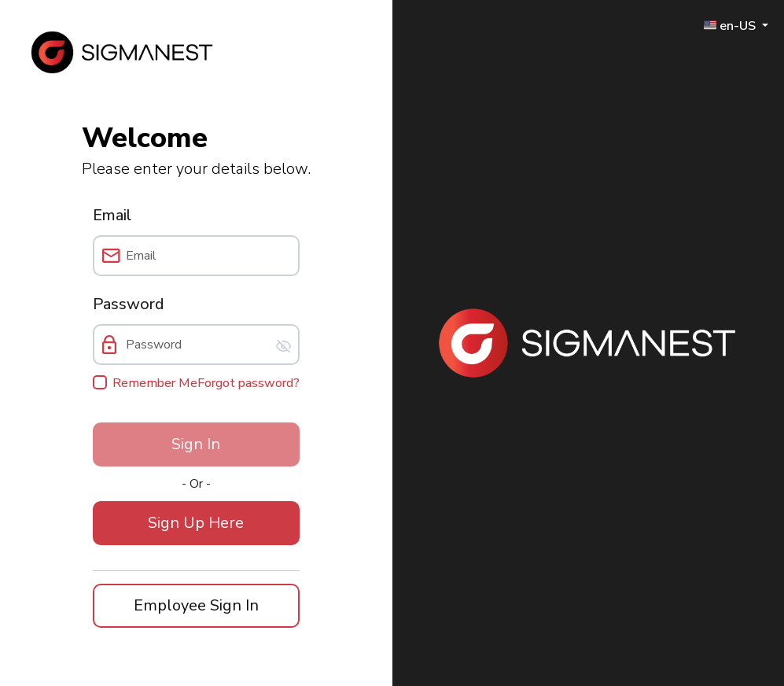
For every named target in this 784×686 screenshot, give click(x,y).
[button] (196, 523)
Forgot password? (248, 383)
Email (112, 215)
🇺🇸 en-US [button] (731, 25)
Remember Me (155, 383)
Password (128, 304)
